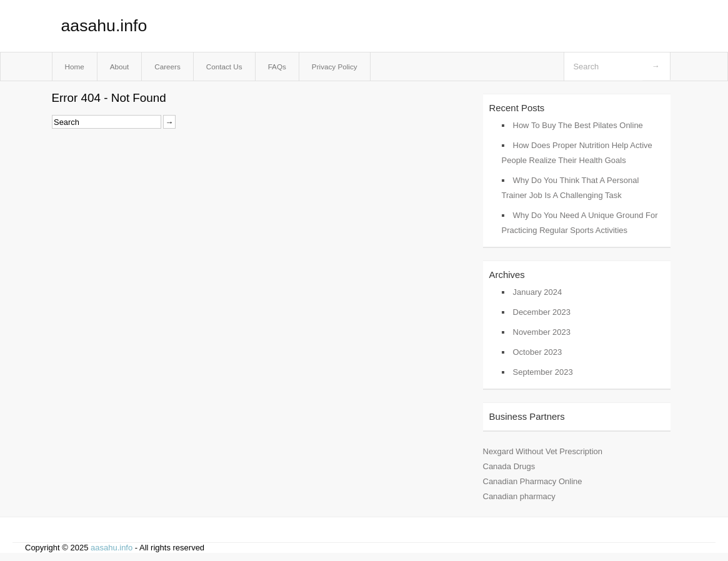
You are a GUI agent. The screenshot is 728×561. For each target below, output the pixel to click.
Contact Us (224, 67)
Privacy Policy (335, 67)
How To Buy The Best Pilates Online (578, 125)
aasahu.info (104, 26)
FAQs (277, 67)
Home (75, 67)
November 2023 (542, 332)
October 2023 (538, 352)
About (120, 67)
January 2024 (538, 292)
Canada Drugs (509, 466)
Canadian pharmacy (519, 496)
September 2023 (543, 372)
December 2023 (542, 312)
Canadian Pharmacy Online (533, 481)
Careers (167, 67)
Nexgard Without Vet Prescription (543, 451)
